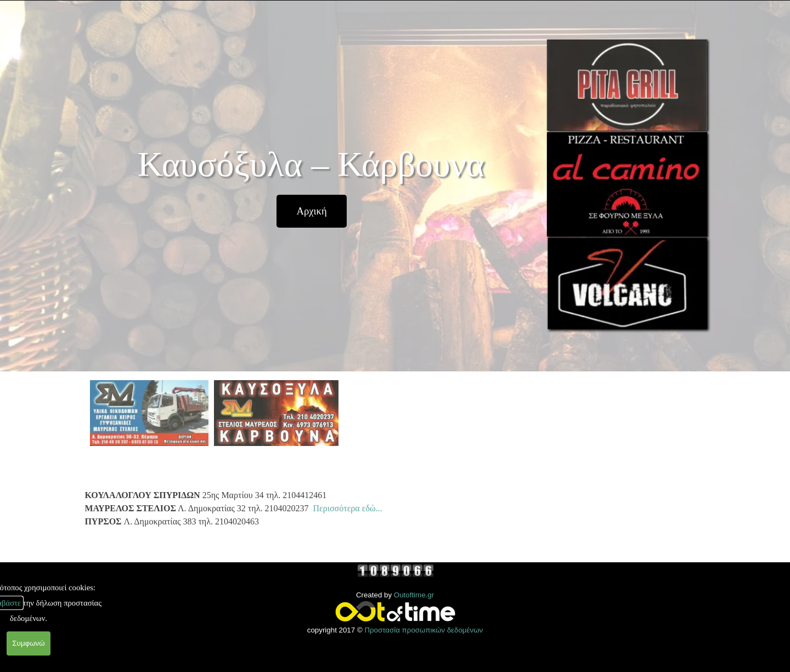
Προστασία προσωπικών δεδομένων (424, 630)
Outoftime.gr (414, 595)
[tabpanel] (312, 509)
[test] (312, 211)
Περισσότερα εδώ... (347, 508)
